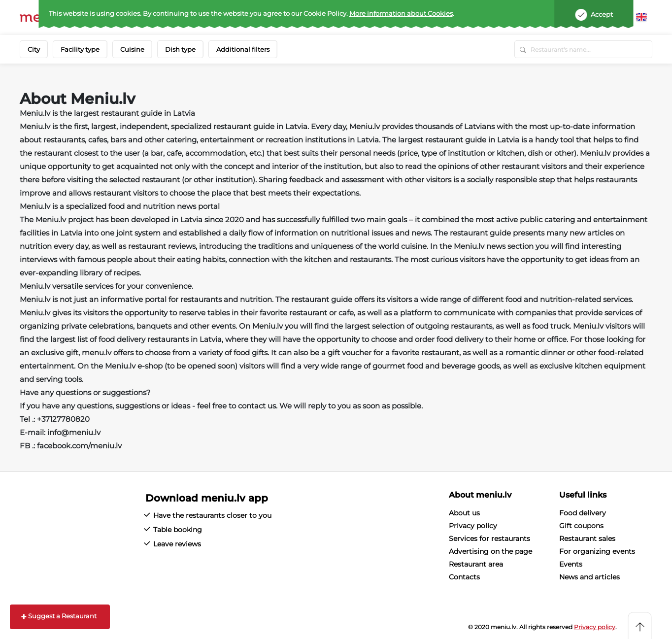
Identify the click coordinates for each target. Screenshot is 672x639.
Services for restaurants (489, 538)
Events (571, 564)
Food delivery (583, 513)
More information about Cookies (401, 13)
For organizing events (597, 551)
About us (464, 513)
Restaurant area (476, 564)
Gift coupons (581, 526)
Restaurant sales (587, 538)
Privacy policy (473, 526)
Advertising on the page (490, 551)
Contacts (464, 577)
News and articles (589, 577)
